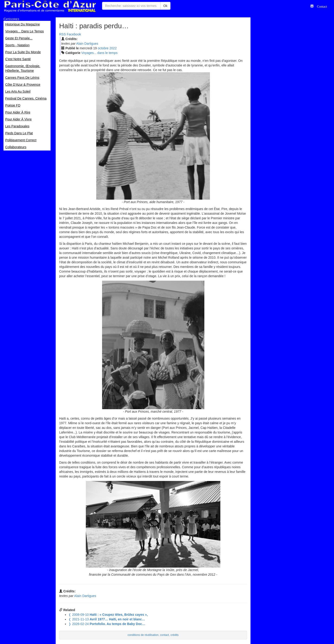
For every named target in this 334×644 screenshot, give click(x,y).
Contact (320, 6)
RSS (63, 34)
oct (103, 48)
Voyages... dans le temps (99, 53)
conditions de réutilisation (143, 635)
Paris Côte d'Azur (50, 6)
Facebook (74, 34)
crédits (175, 635)
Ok (165, 6)
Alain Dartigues (87, 44)
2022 (113, 48)
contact (164, 635)
